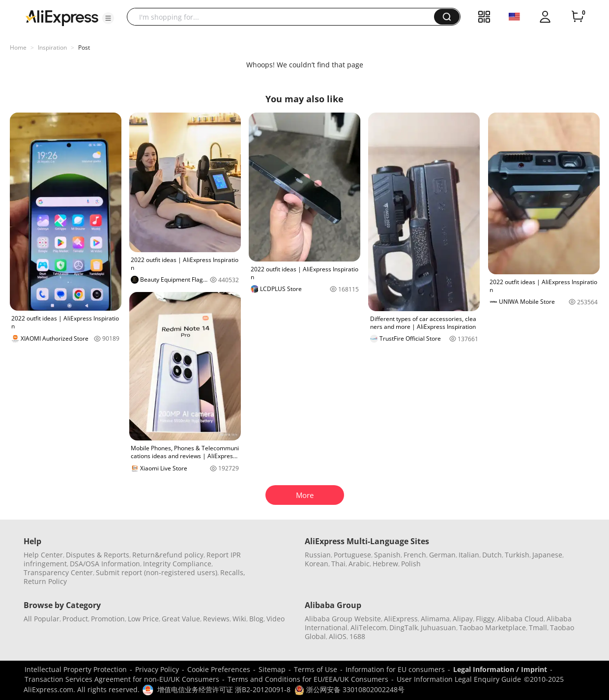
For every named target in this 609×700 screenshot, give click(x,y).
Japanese (547, 555)
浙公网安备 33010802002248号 (349, 689)
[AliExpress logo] (62, 17)
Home (18, 47)
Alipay (463, 619)
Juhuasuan (438, 627)
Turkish (517, 555)
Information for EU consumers (395, 669)
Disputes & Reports (98, 555)
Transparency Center (58, 572)
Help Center (43, 555)
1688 (357, 636)
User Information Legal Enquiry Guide (459, 679)
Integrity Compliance (177, 564)
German (442, 555)
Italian (469, 555)
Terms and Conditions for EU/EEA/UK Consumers (308, 679)
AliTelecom (368, 627)
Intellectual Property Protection (76, 669)
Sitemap (272, 669)
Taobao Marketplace (493, 627)
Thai (338, 564)
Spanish (387, 555)
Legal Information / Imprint (500, 669)
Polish (411, 564)
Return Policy (45, 581)
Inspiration (52, 47)
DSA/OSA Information (105, 564)
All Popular (42, 619)
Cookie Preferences (219, 669)
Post (84, 47)
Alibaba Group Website (343, 619)
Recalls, (233, 572)
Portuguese (352, 555)
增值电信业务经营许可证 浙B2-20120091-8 (224, 689)
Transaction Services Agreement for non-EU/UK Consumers (122, 679)
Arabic (359, 564)
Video (275, 619)
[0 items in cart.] (578, 17)
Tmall (538, 627)
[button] (108, 18)
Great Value (181, 619)
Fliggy (485, 619)
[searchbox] (284, 17)
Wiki (239, 619)
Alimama (435, 619)
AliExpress (401, 619)
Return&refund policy (168, 555)
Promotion (108, 619)
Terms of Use (316, 669)
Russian (318, 555)
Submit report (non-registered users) (157, 572)
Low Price (143, 619)
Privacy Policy (157, 669)
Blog (256, 619)
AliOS (338, 636)
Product (75, 619)
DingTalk (404, 627)
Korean (317, 564)
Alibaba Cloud (521, 619)
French (415, 555)
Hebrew (385, 564)
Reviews (216, 619)
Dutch (492, 555)
